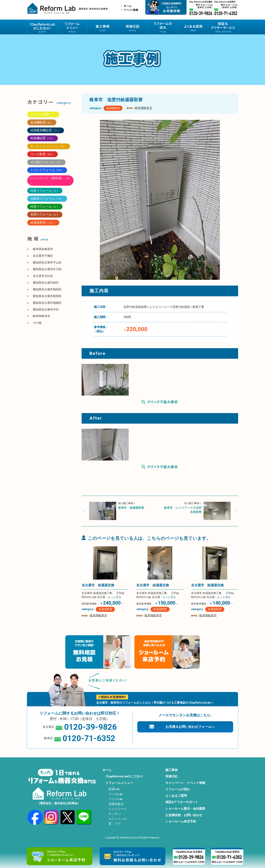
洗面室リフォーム (47, 199)
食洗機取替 (42, 122)
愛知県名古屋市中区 (46, 310)
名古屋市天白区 (43, 276)
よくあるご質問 (176, 796)
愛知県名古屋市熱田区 (47, 289)
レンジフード (118, 809)
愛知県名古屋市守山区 (47, 263)
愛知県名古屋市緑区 (46, 283)
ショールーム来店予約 (181, 822)
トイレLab (116, 799)
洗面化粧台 (116, 804)
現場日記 (171, 776)
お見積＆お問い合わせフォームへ (190, 727)
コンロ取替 (43, 154)
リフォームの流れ (178, 789)
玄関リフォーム (45, 214)
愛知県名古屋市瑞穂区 (47, 303)
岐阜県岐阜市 (143, 108)
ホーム (107, 770)
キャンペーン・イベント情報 (185, 783)
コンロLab (116, 794)
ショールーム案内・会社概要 (185, 809)
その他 (37, 323)
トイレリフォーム (47, 170)
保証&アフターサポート (182, 802)
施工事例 (171, 770)
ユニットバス (118, 819)
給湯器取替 (113, 108)
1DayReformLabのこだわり (124, 776)
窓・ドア (115, 824)
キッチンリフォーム (49, 146)
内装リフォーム (45, 191)
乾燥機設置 (43, 138)
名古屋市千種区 (43, 256)
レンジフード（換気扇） (50, 180)
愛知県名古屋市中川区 (47, 269)
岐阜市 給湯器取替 (131, 508)
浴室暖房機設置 (46, 130)
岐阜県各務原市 (43, 249)
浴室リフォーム (45, 207)
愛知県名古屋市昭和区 (47, 296)
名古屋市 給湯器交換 (98, 585)
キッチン (115, 814)
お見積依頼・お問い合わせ (184, 815)
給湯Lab (114, 789)
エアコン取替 (43, 114)
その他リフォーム (46, 162)
